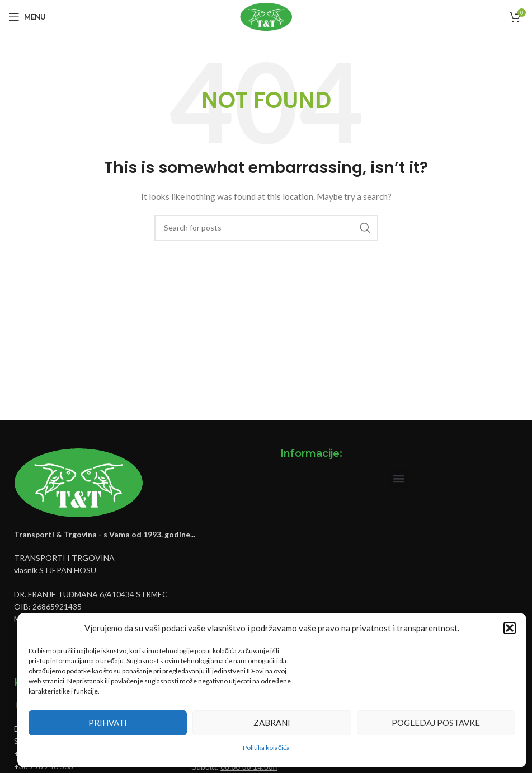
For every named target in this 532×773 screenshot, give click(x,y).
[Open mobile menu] (27, 17)
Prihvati (108, 723)
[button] (510, 628)
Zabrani (272, 723)
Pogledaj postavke (436, 723)
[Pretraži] (266, 228)
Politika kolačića (266, 748)
